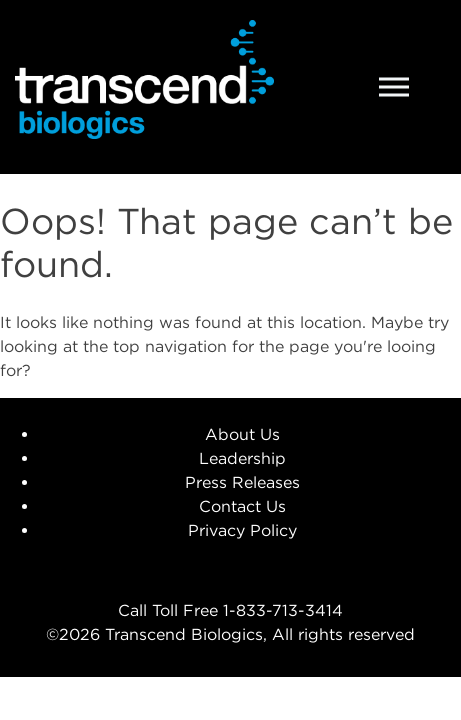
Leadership (242, 458)
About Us (242, 434)
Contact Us (242, 506)
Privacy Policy (242, 530)
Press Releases (242, 482)
